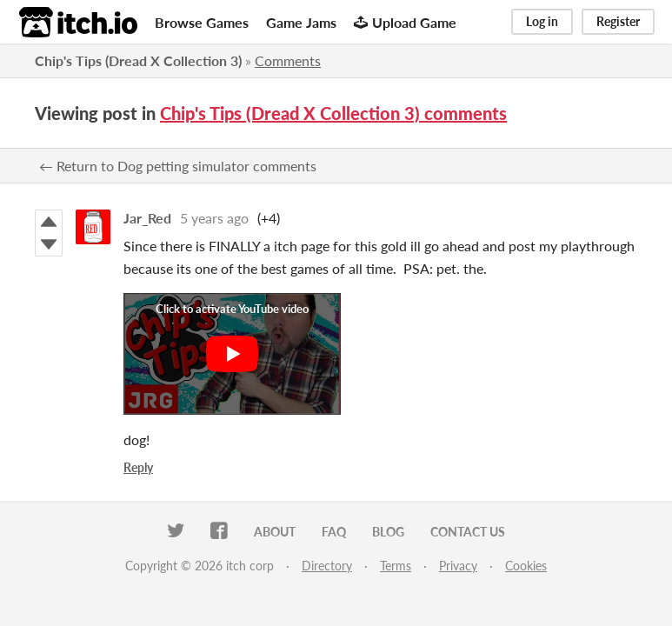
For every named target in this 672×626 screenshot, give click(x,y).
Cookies (526, 566)
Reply (138, 467)
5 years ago (214, 218)
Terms (396, 566)
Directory (327, 566)
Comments (288, 60)
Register (618, 21)
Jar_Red (147, 218)
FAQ (334, 532)
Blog (388, 532)
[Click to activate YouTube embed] (232, 354)
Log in (542, 21)
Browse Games (202, 22)
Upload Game (405, 22)
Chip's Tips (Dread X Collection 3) (138, 60)
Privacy (458, 566)
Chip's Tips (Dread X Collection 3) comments (333, 113)
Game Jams (301, 22)
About (275, 532)
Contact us (468, 532)
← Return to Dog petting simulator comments (178, 166)
